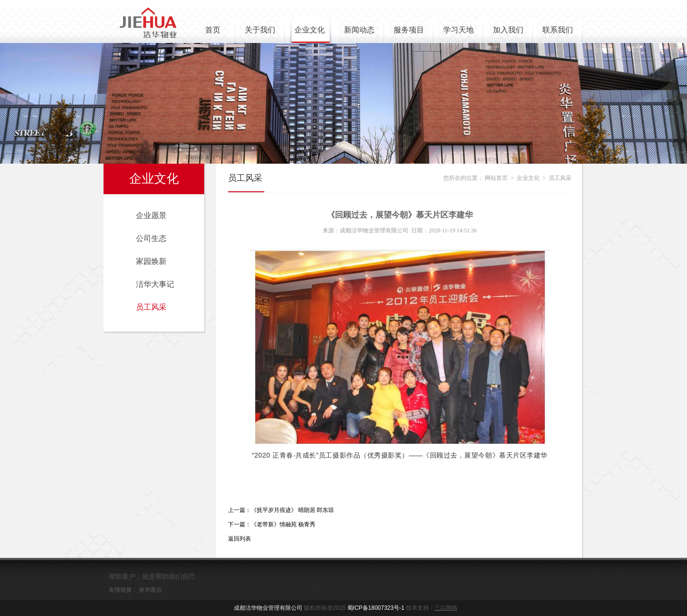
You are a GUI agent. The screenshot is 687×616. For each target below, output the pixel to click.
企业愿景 (151, 215)
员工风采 (151, 307)
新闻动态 (359, 30)
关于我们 (260, 30)
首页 (213, 30)
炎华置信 (150, 590)
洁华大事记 (155, 284)
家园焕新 (151, 261)
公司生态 (151, 238)
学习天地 (458, 30)
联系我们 (558, 30)
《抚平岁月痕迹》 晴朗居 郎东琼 (292, 510)
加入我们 (508, 30)
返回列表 (239, 539)
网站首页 (496, 178)
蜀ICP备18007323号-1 (376, 608)
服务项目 (409, 30)
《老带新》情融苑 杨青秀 (283, 524)
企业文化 (310, 30)
